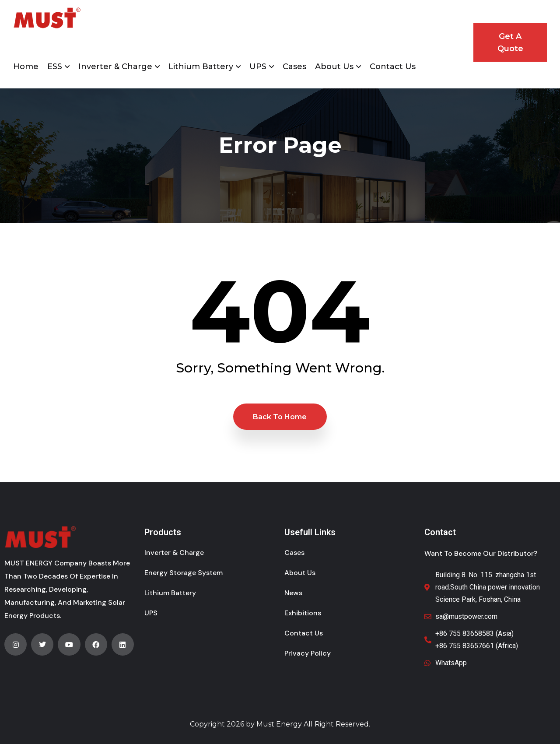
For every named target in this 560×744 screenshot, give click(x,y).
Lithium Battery (201, 67)
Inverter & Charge (115, 67)
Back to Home (280, 417)
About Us (334, 67)
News (293, 593)
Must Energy (279, 724)
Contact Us (393, 67)
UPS (258, 67)
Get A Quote (510, 42)
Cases (294, 67)
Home (26, 67)
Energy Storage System (184, 573)
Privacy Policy (308, 653)
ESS (55, 67)
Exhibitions (303, 613)
